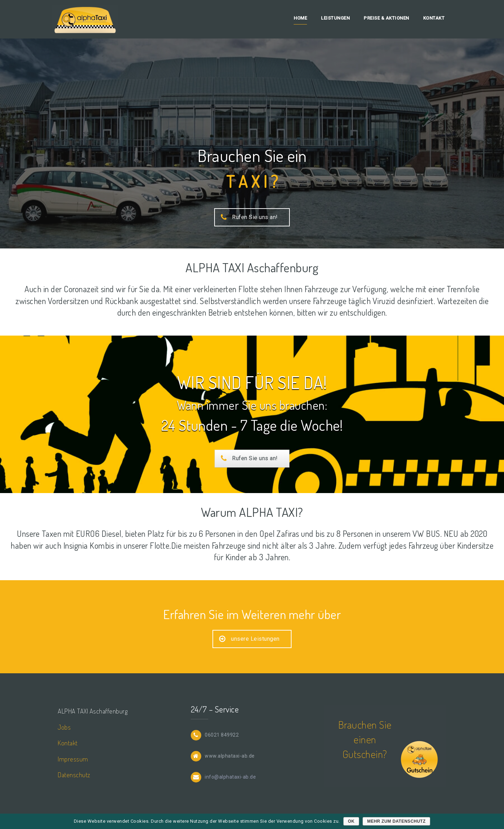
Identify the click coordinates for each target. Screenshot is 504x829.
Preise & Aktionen (386, 18)
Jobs (64, 727)
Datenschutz (74, 775)
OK (351, 821)
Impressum (73, 759)
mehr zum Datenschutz (396, 821)
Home (300, 18)
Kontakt (434, 18)
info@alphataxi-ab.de (230, 777)
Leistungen (335, 18)
